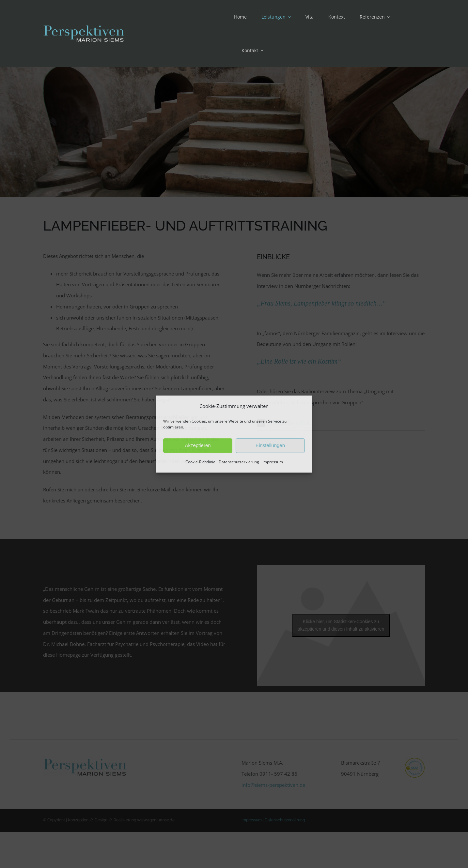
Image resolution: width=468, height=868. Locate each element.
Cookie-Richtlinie (200, 462)
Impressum (273, 462)
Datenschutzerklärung (239, 462)
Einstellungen (270, 446)
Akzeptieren (198, 446)
